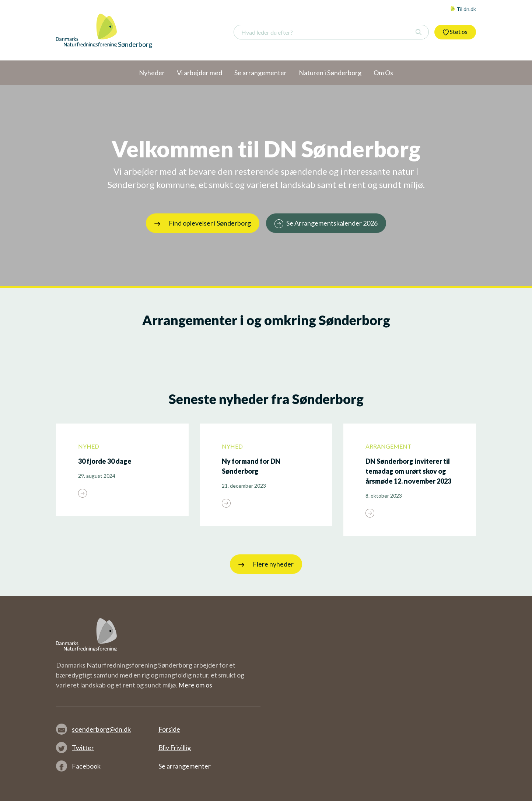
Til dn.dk (463, 9)
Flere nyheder (266, 564)
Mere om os (195, 685)
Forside (169, 729)
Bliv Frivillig (175, 748)
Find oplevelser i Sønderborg (203, 223)
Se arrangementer (185, 766)
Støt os (455, 32)
